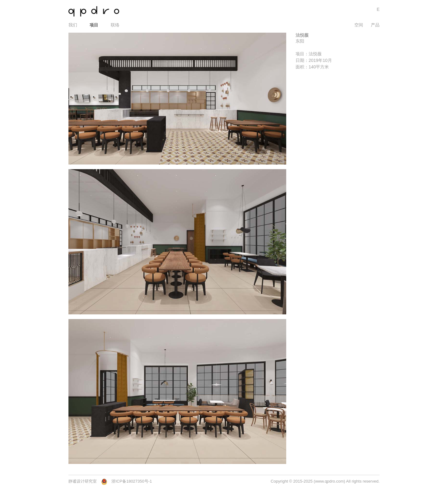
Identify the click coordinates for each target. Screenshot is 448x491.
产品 (375, 25)
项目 (94, 25)
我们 (73, 25)
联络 (115, 25)
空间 (359, 25)
